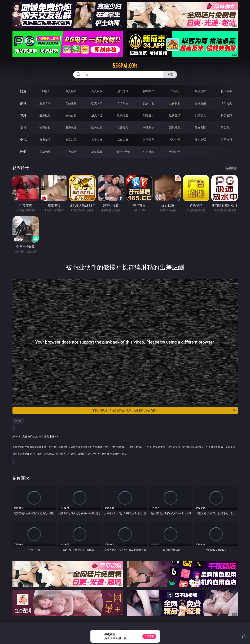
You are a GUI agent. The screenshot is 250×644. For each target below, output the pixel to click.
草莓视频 (97, 152)
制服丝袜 (149, 115)
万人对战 (97, 91)
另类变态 (226, 115)
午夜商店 (71, 152)
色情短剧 (175, 152)
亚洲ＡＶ (45, 103)
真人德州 (71, 91)
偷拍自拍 (71, 115)
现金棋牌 (200, 91)
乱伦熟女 (200, 115)
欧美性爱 (123, 115)
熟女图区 (200, 127)
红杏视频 (149, 152)
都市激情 (45, 140)
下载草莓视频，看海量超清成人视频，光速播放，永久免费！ (164, 410)
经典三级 (175, 115)
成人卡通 (97, 115)
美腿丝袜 (149, 127)
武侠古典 (123, 140)
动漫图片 (123, 127)
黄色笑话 (200, 140)
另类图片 (226, 127)
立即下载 (149, 636)
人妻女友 (97, 140)
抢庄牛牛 (226, 91)
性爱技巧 (226, 140)
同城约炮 (45, 152)
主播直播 (200, 103)
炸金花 (175, 91)
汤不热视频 (123, 152)
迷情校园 (149, 140)
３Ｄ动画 (123, 103)
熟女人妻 (149, 103)
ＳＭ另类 (226, 103)
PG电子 (45, 91)
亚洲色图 (71, 127)
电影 (23, 115)
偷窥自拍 (45, 127)
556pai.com (125, 66)
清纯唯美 (175, 127)
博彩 (23, 91)
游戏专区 (123, 91)
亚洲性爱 (45, 115)
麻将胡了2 (149, 91)
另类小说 (175, 140)
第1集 (18, 421)
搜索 (170, 75)
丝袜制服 (175, 103)
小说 (23, 140)
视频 (23, 103)
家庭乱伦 (71, 140)
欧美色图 (97, 127)
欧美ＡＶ (97, 103)
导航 (23, 152)
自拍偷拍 (71, 103)
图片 (23, 127)
